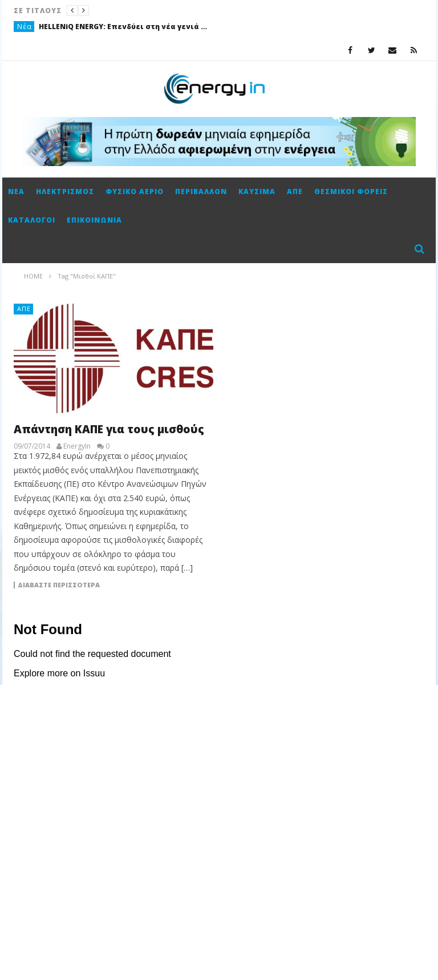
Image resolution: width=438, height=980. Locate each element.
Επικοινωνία (94, 220)
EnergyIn (77, 446)
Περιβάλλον (201, 191)
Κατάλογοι (32, 220)
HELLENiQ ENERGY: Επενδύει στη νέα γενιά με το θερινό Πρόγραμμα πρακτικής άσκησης (124, 27)
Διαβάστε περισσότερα (59, 585)
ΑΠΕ (295, 191)
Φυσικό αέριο (135, 191)
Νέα (25, 27)
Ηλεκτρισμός (65, 191)
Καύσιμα (257, 191)
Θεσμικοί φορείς (351, 191)
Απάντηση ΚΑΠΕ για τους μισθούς (109, 429)
